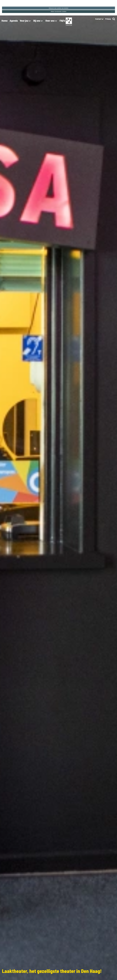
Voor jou (26, 21)
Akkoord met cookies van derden (58, 8)
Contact (99, 19)
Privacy (108, 19)
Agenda (14, 21)
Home (5, 21)
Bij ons (38, 21)
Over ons (52, 21)
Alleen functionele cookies (58, 12)
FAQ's (62, 21)
